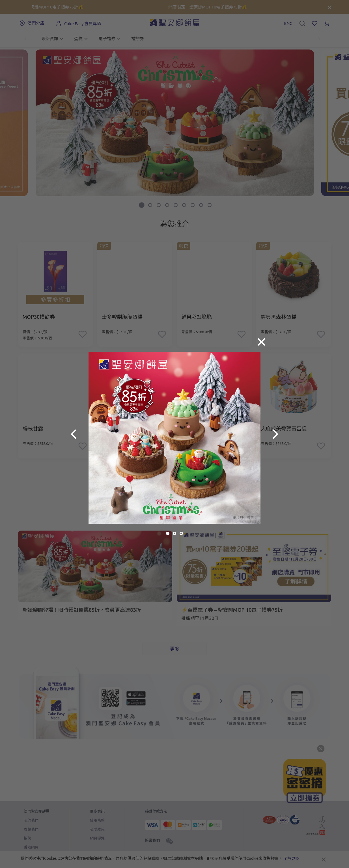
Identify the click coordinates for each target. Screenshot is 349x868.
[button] (74, 434)
